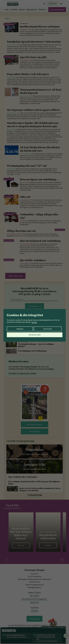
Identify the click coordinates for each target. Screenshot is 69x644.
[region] (34, 322)
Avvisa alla (48, 329)
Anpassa (20, 329)
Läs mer (34, 322)
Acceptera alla (35, 335)
